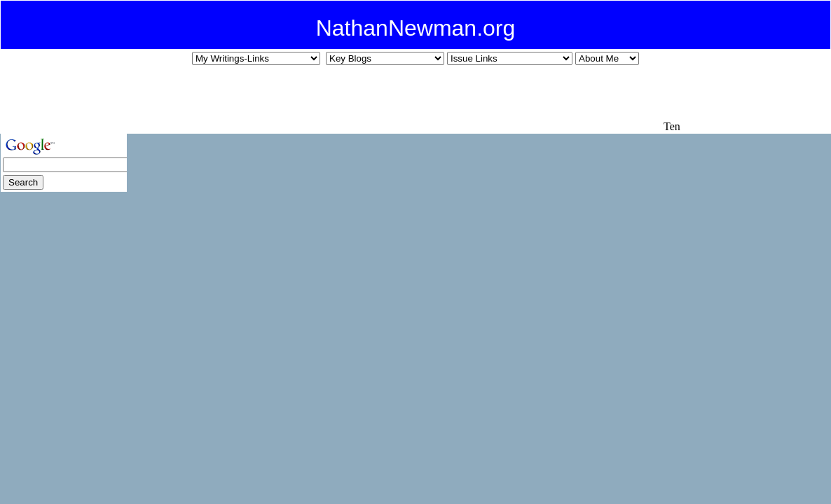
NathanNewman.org (416, 28)
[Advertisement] (406, 99)
